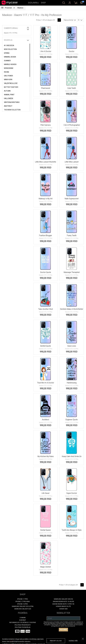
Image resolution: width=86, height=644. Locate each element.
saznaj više (73, 641)
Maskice (20, 8)
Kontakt (23, 620)
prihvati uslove (56, 641)
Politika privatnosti (23, 625)
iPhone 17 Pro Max (23, 601)
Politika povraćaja (23, 627)
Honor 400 (63, 609)
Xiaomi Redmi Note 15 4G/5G (63, 601)
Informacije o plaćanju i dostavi (23, 622)
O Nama (23, 618)
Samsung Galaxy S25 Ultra (23, 606)
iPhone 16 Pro (23, 604)
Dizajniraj (33, 3)
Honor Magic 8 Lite (63, 606)
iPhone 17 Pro (23, 599)
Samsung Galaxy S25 (23, 609)
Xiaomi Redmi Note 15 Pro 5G (63, 604)
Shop (43, 3)
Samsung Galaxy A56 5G (63, 599)
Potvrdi (63, 630)
